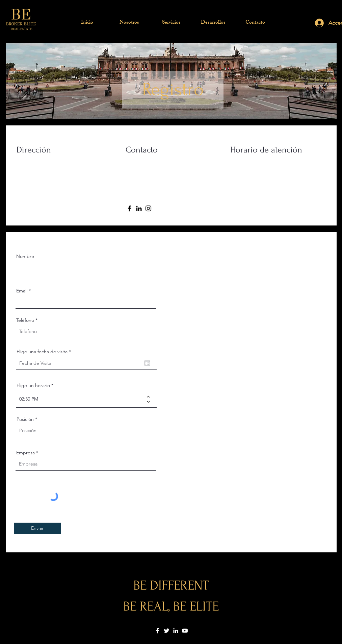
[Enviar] (37, 528)
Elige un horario (33, 385)
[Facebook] (129, 208)
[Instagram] (148, 208)
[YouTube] (185, 631)
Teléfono (25, 320)
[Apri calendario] (147, 363)
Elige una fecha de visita (45, 352)
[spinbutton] (81, 399)
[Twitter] (167, 631)
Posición (25, 419)
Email (22, 291)
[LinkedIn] (139, 208)
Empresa (25, 453)
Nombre (25, 256)
